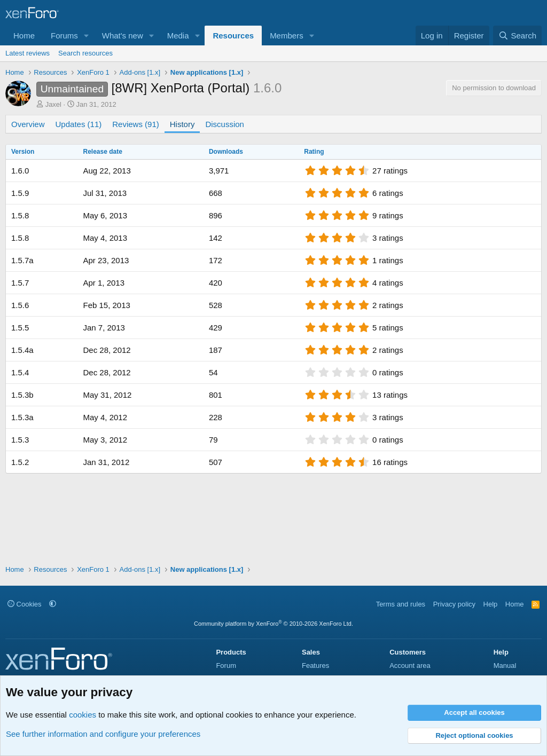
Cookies (25, 604)
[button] (87, 36)
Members (287, 36)
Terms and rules (401, 604)
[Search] (517, 36)
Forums (64, 36)
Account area (410, 666)
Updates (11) (79, 124)
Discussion (225, 124)
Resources (233, 36)
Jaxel (53, 104)
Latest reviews (28, 53)
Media (178, 36)
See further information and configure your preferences (103, 734)
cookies (83, 715)
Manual (505, 666)
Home (24, 36)
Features (315, 666)
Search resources (85, 53)
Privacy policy (454, 604)
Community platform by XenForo (273, 624)
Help (491, 604)
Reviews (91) (136, 124)
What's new (123, 36)
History (182, 124)
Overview (28, 124)
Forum (226, 666)
